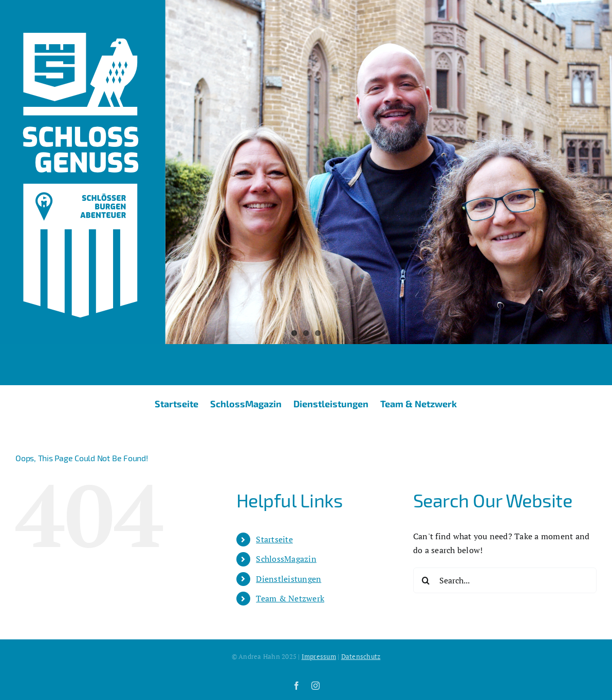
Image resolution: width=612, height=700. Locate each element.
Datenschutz (361, 656)
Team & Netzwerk (290, 598)
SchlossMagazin (286, 559)
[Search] (426, 580)
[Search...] (505, 580)
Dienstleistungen (289, 579)
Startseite (274, 539)
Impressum (319, 656)
